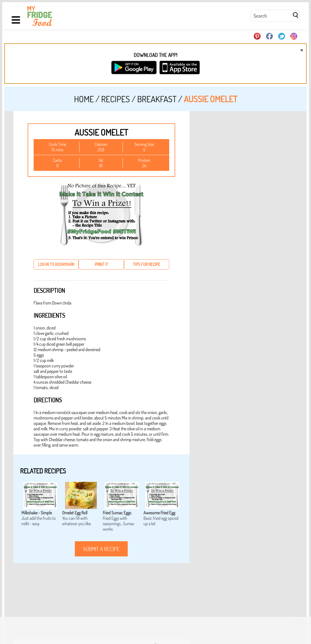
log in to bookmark (56, 264)
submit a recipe (101, 549)
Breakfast (157, 99)
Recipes (116, 99)
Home (84, 99)
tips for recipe (147, 264)
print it (101, 264)
